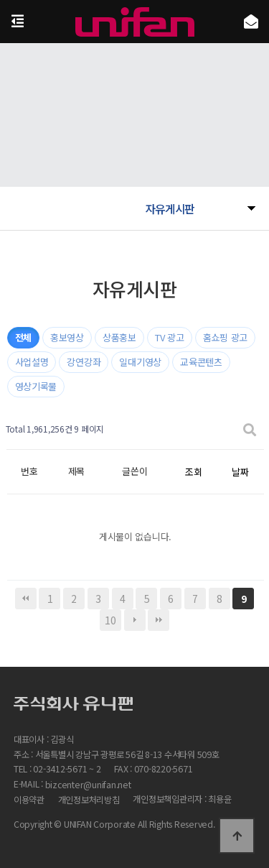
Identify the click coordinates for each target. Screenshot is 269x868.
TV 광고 (170, 337)
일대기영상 (140, 362)
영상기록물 (36, 386)
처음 (26, 599)
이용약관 (29, 800)
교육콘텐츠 (201, 362)
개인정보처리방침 (89, 800)
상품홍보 (119, 337)
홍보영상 (67, 337)
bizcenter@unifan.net (88, 785)
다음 (135, 620)
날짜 (240, 472)
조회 (193, 472)
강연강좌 (84, 362)
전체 (23, 337)
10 (110, 620)
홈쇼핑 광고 (225, 337)
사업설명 (32, 362)
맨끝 (159, 620)
